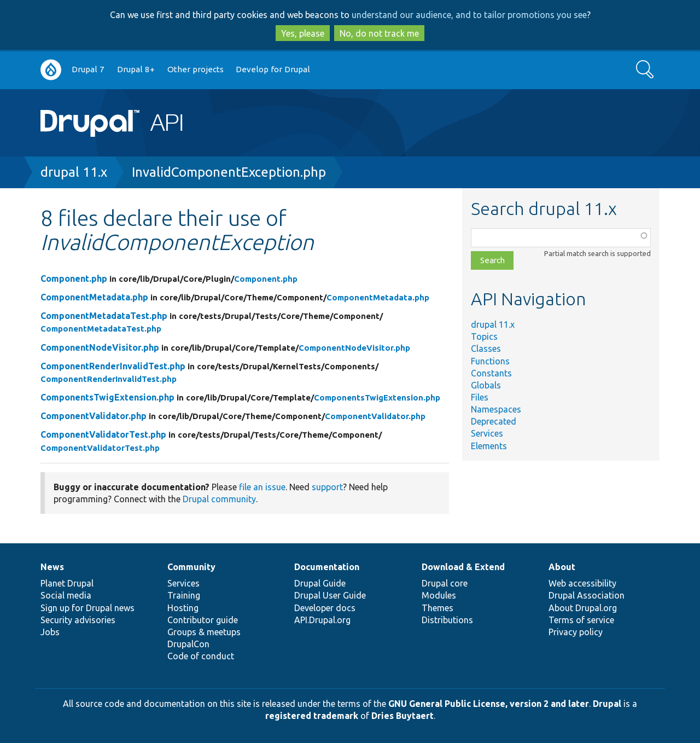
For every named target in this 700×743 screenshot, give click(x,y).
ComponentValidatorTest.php (103, 434)
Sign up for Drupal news (87, 608)
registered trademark (312, 716)
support (327, 487)
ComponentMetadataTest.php (104, 316)
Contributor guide (203, 620)
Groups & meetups (204, 632)
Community (191, 567)
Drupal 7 (88, 69)
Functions (490, 361)
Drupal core (445, 583)
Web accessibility (582, 583)
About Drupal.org (583, 608)
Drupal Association (587, 595)
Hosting (183, 608)
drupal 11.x (74, 172)
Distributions (447, 620)
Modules (439, 595)
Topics (484, 336)
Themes (437, 608)
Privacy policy (576, 632)
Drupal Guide (320, 583)
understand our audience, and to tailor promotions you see (469, 15)
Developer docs (325, 608)
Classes (486, 349)
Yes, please (303, 33)
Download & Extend (463, 567)
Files (480, 397)
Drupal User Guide (330, 595)
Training (184, 595)
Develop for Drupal (273, 69)
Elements (489, 446)
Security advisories (78, 620)
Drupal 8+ (136, 69)
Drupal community (219, 499)
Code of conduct (201, 656)
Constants (491, 373)
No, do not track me (379, 33)
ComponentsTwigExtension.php (107, 397)
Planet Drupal (67, 583)
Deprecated (494, 421)
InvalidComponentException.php (229, 172)
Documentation (327, 567)
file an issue (262, 487)
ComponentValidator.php (94, 416)
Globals (486, 385)
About (562, 567)
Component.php (74, 278)
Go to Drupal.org (51, 70)
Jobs (50, 632)
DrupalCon (188, 644)
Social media (66, 595)
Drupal (607, 704)
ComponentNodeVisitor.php (100, 347)
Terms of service (581, 620)
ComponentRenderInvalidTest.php (113, 366)
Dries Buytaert (402, 716)
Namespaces (496, 409)
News (52, 567)
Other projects (196, 69)
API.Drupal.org (322, 620)
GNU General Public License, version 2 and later (489, 704)
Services (487, 433)
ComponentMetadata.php (94, 297)
